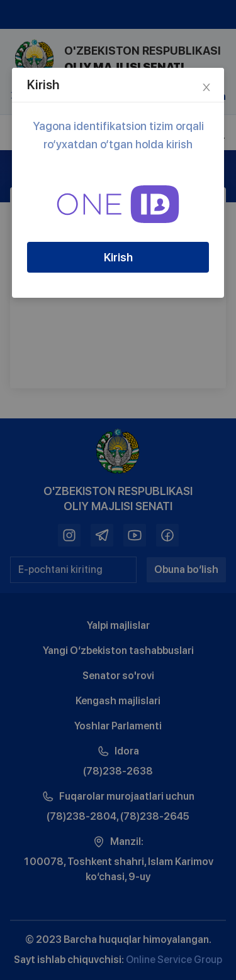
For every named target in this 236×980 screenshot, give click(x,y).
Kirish (118, 257)
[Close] (206, 85)
